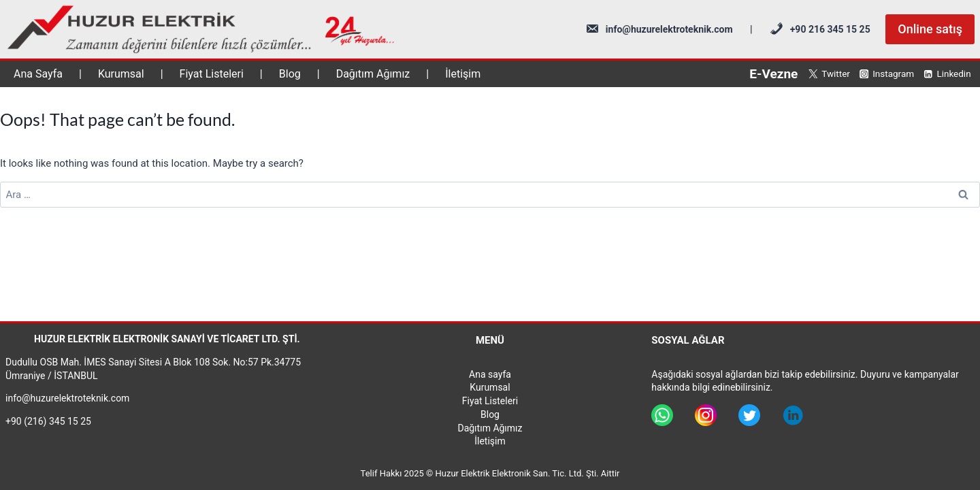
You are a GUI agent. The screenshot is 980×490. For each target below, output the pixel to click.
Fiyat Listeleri (212, 74)
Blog (290, 74)
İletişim (463, 74)
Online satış (930, 29)
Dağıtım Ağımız (373, 74)
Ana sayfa (490, 374)
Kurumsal (121, 74)
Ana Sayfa (38, 74)
